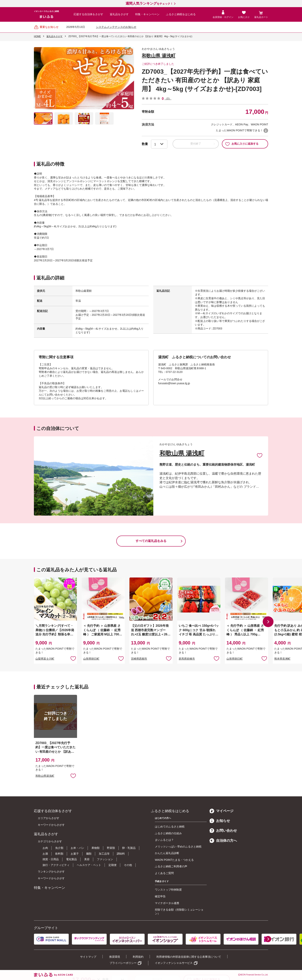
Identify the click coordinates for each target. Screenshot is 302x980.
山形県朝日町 (91, 659)
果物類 (96, 848)
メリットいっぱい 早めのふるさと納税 (178, 847)
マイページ (221, 811)
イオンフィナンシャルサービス (174, 963)
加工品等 (104, 854)
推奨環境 (115, 957)
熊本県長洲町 (282, 659)
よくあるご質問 (164, 873)
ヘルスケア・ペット (89, 865)
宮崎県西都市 (139, 659)
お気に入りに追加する (242, 144)
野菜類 (111, 848)
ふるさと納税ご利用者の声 (171, 866)
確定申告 (160, 896)
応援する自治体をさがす (88, 14)
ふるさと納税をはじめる (181, 14)
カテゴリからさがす (50, 841)
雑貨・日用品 (51, 859)
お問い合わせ (223, 831)
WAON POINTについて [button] (266, 131)
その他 (128, 865)
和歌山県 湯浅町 (159, 56)
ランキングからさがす (51, 872)
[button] (268, 622)
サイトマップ (88, 957)
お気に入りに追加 (260, 455)
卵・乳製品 (129, 848)
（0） (168, 98)
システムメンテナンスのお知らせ (116, 27)
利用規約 (138, 957)
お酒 (45, 854)
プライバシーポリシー (123, 963)
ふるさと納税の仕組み (168, 833)
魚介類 (59, 848)
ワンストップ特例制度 (168, 890)
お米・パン (77, 848)
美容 (87, 859)
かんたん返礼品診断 (167, 853)
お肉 (45, 848)
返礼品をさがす (119, 14)
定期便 (112, 865)
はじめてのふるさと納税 (170, 827)
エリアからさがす (49, 818)
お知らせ (220, 821)
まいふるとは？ (164, 840)
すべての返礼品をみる (151, 541)
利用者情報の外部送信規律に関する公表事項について (189, 957)
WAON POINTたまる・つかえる (174, 860)
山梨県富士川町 (45, 659)
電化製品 (71, 859)
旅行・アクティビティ (56, 865)
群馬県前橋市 (187, 659)
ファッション (105, 859)
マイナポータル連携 (167, 903)
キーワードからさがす (51, 825)
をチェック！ (149, 4)
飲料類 (59, 854)
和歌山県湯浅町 (45, 776)
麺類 (89, 854)
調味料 (121, 854)
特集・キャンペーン (147, 14)
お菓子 (75, 854)
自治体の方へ (223, 841)
